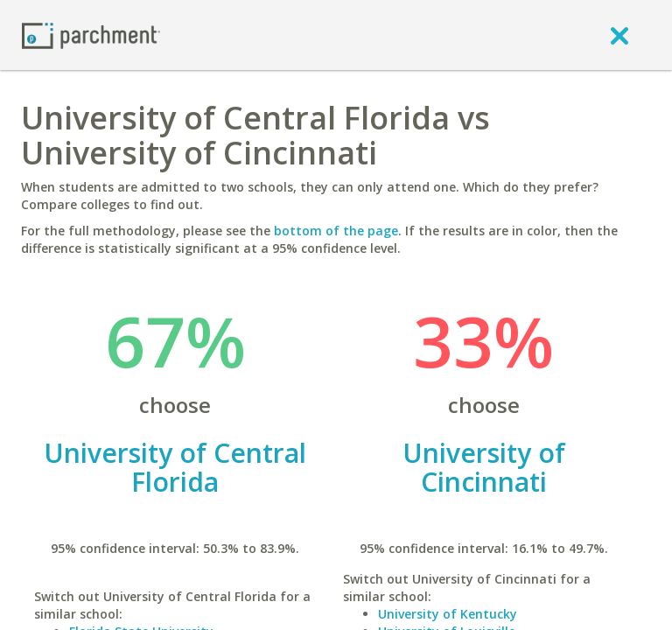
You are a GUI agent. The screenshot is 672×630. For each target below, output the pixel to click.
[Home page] (91, 35)
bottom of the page (336, 231)
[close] (619, 35)
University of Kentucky (448, 614)
